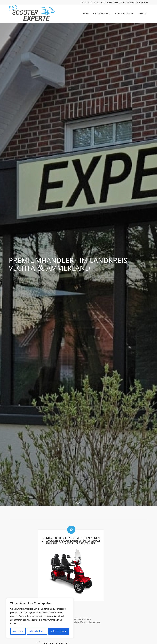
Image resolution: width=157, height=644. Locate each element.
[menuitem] (86, 14)
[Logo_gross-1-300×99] (32, 14)
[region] (40, 618)
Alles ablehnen (37, 631)
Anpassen (18, 631)
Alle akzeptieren (59, 631)
